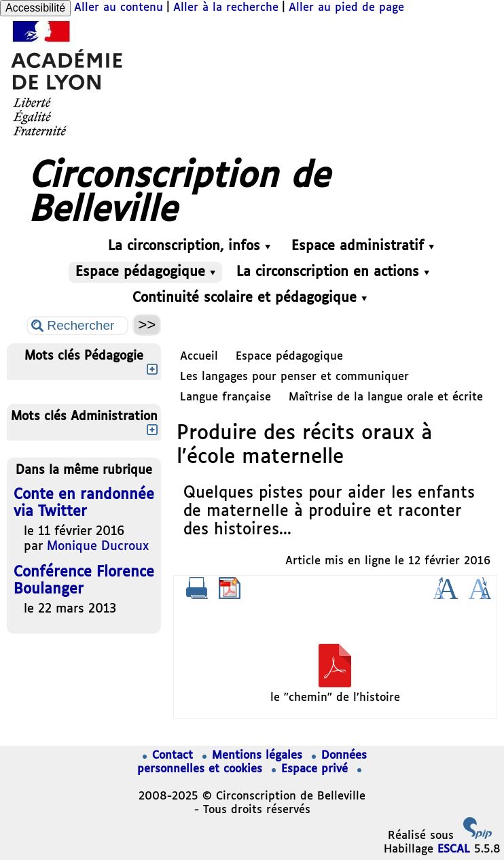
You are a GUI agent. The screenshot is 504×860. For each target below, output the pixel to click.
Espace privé (312, 769)
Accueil (199, 357)
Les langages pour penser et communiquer (294, 377)
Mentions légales (254, 756)
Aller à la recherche (226, 8)
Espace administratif (363, 246)
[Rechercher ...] (77, 326)
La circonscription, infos (189, 246)
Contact (170, 756)
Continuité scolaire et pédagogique (250, 298)
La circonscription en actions (333, 272)
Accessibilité (35, 8)
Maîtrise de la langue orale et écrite (386, 397)
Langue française (226, 397)
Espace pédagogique (145, 272)
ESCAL (454, 849)
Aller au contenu (119, 8)
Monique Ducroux (98, 547)
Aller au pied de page (346, 8)
